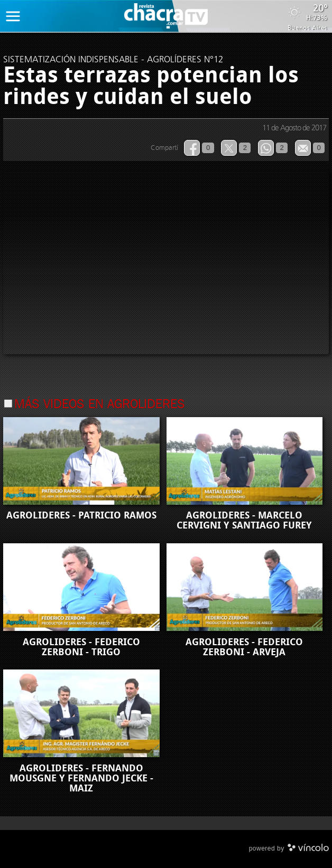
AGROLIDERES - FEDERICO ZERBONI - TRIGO (81, 647)
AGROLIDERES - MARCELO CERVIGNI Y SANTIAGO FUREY (244, 520)
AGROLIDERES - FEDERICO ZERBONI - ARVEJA (244, 647)
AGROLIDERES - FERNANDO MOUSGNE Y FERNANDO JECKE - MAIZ (81, 778)
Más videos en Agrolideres (100, 405)
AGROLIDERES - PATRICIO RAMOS (81, 515)
